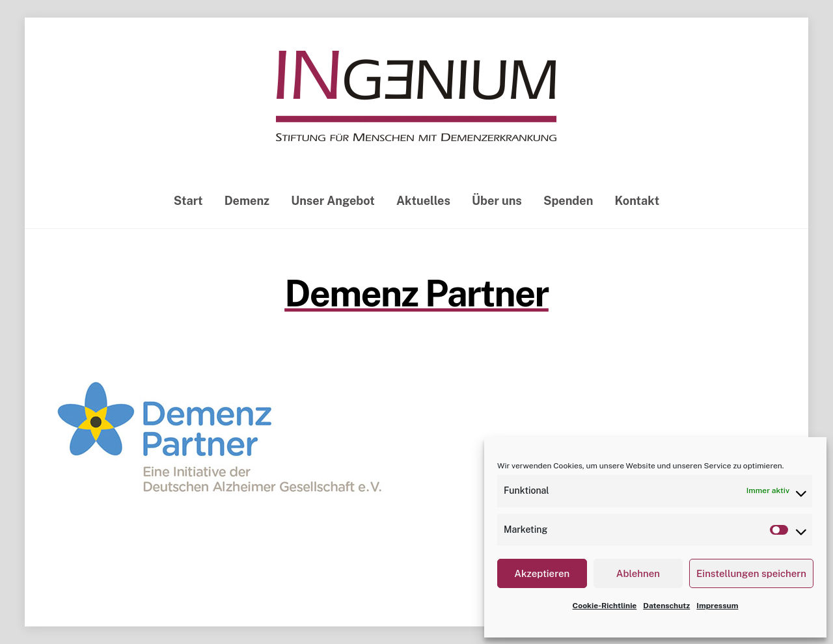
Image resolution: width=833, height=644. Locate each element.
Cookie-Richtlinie (605, 606)
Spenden (568, 201)
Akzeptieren (542, 573)
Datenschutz (666, 606)
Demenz (247, 201)
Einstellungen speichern (751, 573)
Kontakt (637, 201)
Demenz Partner (416, 293)
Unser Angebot (333, 201)
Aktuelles (423, 201)
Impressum (717, 606)
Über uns (497, 201)
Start (188, 201)
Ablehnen (638, 573)
